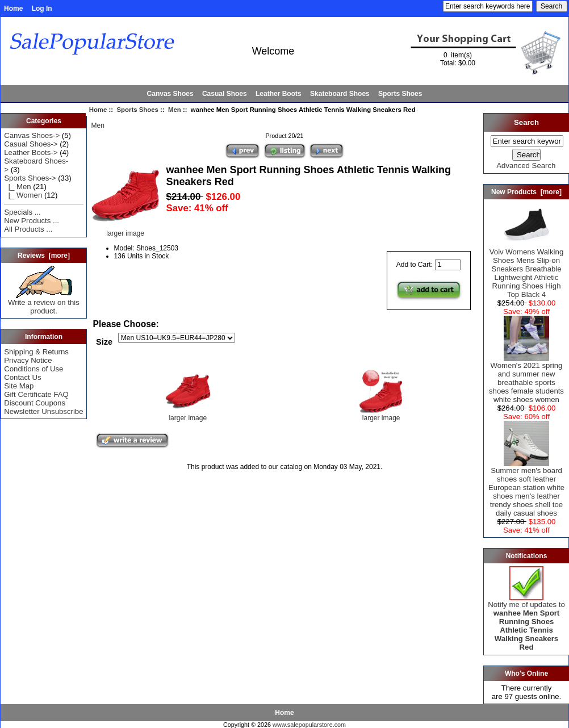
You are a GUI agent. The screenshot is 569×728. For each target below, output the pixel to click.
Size (104, 341)
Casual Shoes (225, 94)
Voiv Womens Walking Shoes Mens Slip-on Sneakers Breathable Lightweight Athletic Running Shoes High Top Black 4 (526, 270)
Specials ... (22, 212)
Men (175, 110)
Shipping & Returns (36, 352)
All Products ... (28, 229)
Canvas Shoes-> (32, 135)
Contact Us (22, 377)
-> (30, 178)
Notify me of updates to (526, 622)
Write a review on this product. (44, 303)
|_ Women (23, 195)
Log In (42, 9)
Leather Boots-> (31, 152)
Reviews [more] (44, 256)
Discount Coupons (35, 403)
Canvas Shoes (170, 94)
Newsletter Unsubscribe (43, 411)
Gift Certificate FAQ (36, 394)
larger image (188, 415)
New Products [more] (526, 192)
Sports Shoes (137, 110)
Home (13, 9)
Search (526, 122)
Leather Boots (279, 94)
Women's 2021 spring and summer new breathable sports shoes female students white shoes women (526, 379)
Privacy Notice (28, 360)
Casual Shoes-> (31, 144)
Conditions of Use (34, 369)
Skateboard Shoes (340, 94)
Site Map (19, 386)
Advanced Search (526, 166)
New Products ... (32, 221)
